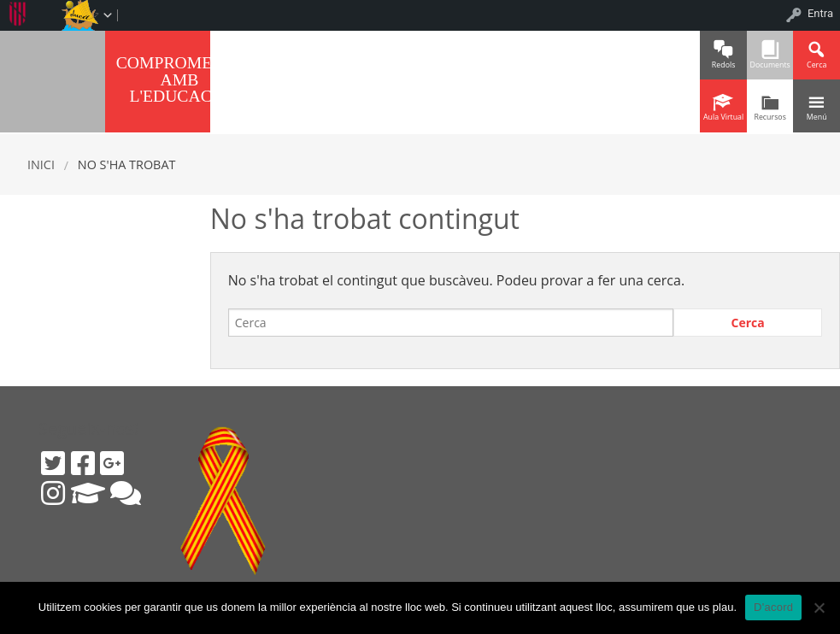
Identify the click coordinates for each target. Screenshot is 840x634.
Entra (820, 13)
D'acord (773, 607)
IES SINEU (53, 79)
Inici (41, 164)
